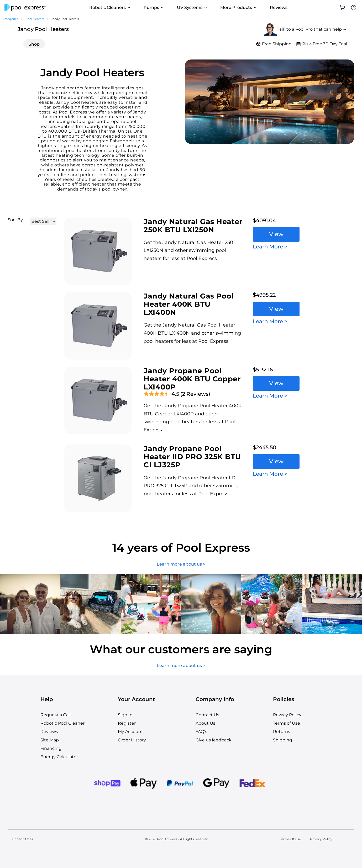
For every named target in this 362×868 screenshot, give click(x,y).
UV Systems (192, 8)
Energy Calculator (59, 757)
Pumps (154, 8)
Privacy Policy (287, 715)
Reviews (279, 7)
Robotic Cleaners (110, 8)
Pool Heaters (35, 19)
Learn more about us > (181, 564)
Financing (51, 748)
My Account (130, 732)
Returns (282, 732)
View (276, 234)
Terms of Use (287, 723)
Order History (132, 740)
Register (127, 723)
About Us (205, 723)
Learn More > (270, 247)
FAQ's (201, 732)
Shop (34, 44)
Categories (10, 19)
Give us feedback (214, 740)
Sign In (125, 715)
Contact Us (207, 715)
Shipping (283, 740)
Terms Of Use (290, 839)
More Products (239, 8)
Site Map (50, 740)
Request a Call (56, 715)
